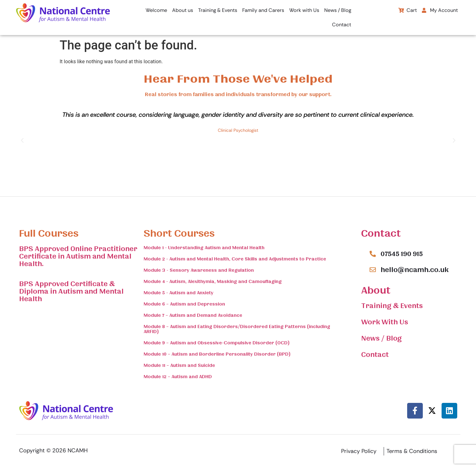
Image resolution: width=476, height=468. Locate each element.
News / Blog (338, 10)
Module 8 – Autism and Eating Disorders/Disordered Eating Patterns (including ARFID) (237, 329)
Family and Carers (263, 10)
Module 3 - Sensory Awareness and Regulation (199, 270)
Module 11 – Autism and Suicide (179, 365)
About (376, 290)
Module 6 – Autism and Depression (184, 304)
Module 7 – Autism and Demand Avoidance (193, 315)
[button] (441, 10)
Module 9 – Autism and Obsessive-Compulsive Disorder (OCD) (217, 343)
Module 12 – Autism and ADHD (178, 377)
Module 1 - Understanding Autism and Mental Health (204, 248)
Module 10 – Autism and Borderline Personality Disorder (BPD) (217, 354)
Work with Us (304, 10)
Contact (342, 25)
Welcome (156, 10)
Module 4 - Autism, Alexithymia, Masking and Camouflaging (213, 281)
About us (183, 10)
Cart (408, 10)
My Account (440, 10)
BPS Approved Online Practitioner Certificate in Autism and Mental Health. (78, 256)
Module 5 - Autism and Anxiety (179, 293)
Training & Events (218, 10)
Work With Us (385, 322)
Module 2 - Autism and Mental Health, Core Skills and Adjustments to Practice (235, 259)
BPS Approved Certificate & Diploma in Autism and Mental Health (71, 291)
